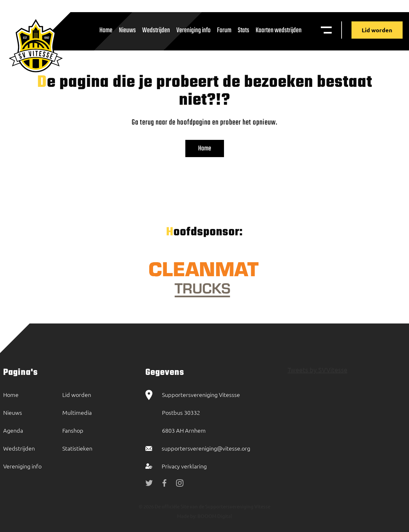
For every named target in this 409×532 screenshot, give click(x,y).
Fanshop (73, 430)
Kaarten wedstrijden (279, 30)
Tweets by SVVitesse (317, 370)
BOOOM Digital (214, 516)
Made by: (187, 516)
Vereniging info (193, 30)
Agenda (13, 430)
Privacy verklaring (184, 466)
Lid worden (377, 30)
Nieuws (127, 30)
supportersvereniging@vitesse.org (206, 448)
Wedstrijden (156, 30)
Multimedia (77, 412)
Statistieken (77, 448)
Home (106, 30)
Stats (243, 30)
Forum (224, 30)
